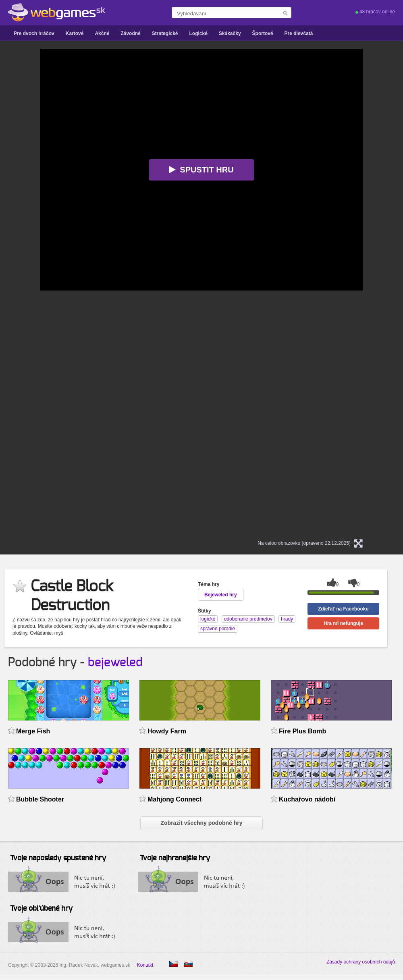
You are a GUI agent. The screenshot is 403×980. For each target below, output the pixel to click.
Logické (198, 33)
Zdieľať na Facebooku (343, 609)
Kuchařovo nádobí (307, 799)
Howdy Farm (167, 731)
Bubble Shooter (40, 799)
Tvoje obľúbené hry (41, 909)
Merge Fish (33, 731)
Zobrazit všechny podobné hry (201, 823)
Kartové (75, 33)
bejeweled (115, 662)
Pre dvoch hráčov (34, 33)
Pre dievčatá (299, 33)
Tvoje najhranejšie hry (175, 858)
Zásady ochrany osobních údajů (361, 962)
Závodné (130, 33)
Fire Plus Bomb (302, 731)
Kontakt (145, 965)
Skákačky (230, 33)
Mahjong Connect (174, 799)
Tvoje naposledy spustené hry (58, 858)
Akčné (102, 33)
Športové (263, 33)
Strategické (165, 33)
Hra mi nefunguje (343, 623)
